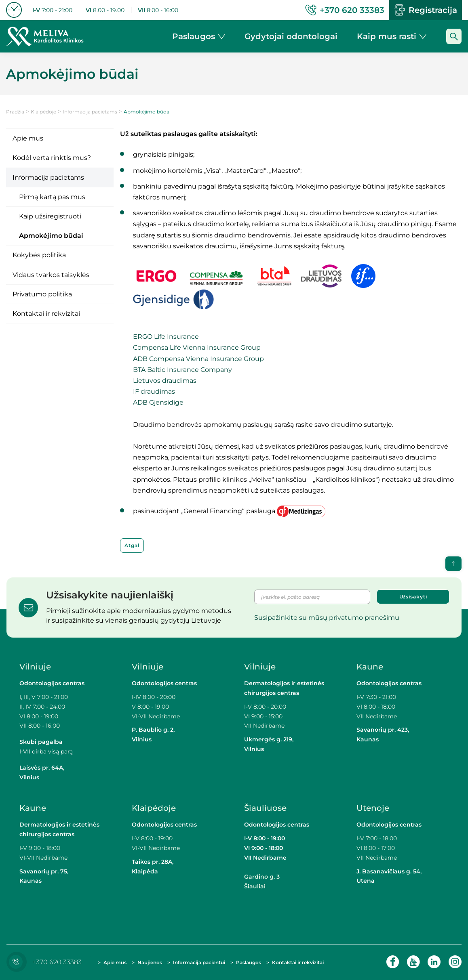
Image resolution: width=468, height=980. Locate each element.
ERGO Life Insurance (166, 337)
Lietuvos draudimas (165, 381)
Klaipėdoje (43, 112)
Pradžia (15, 112)
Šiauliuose (265, 808)
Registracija (426, 10)
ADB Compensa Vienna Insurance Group (198, 359)
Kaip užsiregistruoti (50, 216)
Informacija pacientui (199, 962)
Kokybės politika (39, 255)
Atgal (132, 545)
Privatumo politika (42, 294)
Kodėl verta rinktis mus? (52, 158)
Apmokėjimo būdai (51, 236)
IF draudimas (154, 391)
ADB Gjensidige (158, 402)
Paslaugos (249, 962)
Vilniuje (35, 667)
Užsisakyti (413, 597)
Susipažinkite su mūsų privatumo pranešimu (327, 618)
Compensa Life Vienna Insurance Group (197, 347)
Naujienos (150, 962)
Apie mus (28, 138)
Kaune (370, 667)
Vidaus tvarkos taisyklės (51, 275)
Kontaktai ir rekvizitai (46, 314)
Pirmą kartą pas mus (52, 197)
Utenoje (373, 808)
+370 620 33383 (46, 962)
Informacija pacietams (90, 112)
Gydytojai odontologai (291, 36)
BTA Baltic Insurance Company (182, 370)
